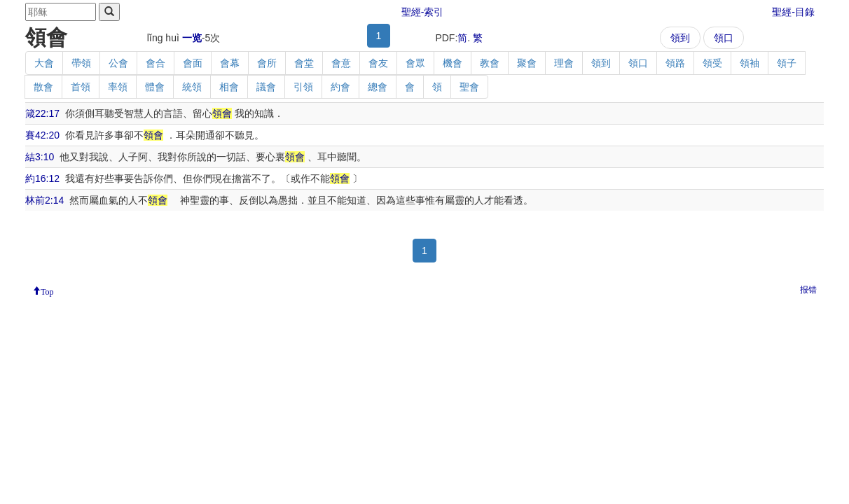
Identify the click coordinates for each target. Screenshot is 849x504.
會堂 (304, 63)
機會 (453, 63)
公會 (118, 63)
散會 (43, 87)
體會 (155, 87)
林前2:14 (44, 200)
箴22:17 (42, 113)
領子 (787, 63)
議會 (266, 87)
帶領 (81, 63)
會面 (193, 63)
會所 (267, 63)
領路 (675, 63)
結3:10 (40, 157)
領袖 (750, 63)
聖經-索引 (423, 12)
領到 (680, 38)
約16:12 (42, 178)
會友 (378, 63)
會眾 (415, 63)
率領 (118, 87)
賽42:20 (42, 135)
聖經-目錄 (793, 12)
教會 (490, 63)
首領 (81, 87)
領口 (724, 38)
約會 (340, 87)
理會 (564, 63)
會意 (341, 63)
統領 (192, 87)
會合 (156, 63)
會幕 (230, 63)
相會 (229, 87)
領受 (712, 63)
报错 (808, 290)
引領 (303, 87)
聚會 (527, 63)
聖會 (469, 87)
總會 (378, 87)
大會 (44, 63)
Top (47, 290)
